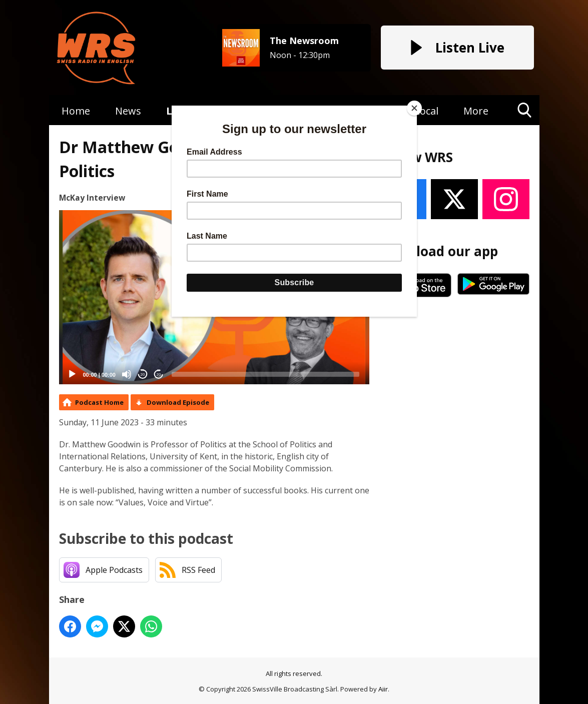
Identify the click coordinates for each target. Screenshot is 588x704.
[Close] (414, 108)
